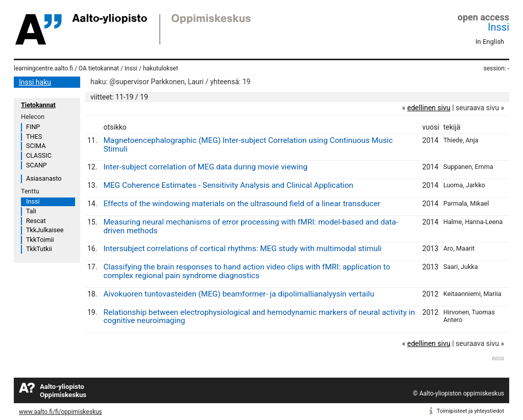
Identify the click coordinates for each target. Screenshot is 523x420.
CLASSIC (39, 155)
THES (34, 137)
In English (490, 42)
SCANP (37, 165)
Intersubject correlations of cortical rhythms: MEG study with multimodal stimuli (242, 249)
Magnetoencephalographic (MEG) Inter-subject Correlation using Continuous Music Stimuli (248, 145)
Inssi (498, 27)
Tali (31, 211)
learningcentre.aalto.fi (43, 68)
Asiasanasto (44, 178)
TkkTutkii (39, 249)
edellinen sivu (429, 108)
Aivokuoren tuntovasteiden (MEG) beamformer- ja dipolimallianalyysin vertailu (239, 294)
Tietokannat (38, 105)
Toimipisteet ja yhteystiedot (470, 411)
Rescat (36, 221)
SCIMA (36, 146)
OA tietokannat (99, 68)
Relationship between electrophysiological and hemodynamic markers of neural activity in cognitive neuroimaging (259, 317)
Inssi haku (35, 82)
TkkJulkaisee (45, 230)
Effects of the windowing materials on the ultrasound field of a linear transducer (242, 204)
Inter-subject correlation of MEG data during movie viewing (205, 167)
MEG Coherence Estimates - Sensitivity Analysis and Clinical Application (228, 185)
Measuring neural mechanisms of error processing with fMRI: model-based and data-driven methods (251, 226)
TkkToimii (40, 240)
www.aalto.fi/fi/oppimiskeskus (61, 412)
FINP (33, 127)
